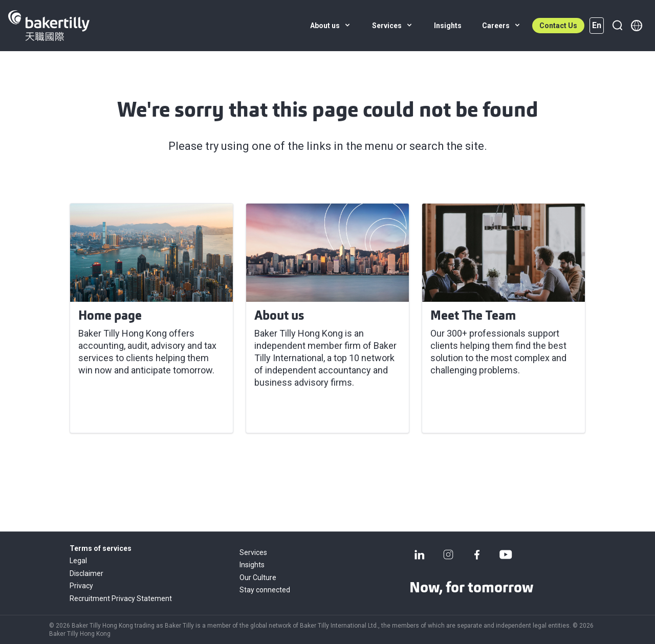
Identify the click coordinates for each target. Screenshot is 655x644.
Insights (252, 565)
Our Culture (258, 578)
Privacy (81, 586)
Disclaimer (86, 573)
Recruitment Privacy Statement (121, 598)
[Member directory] (637, 26)
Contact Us (558, 26)
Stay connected (265, 590)
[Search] (617, 26)
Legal (78, 561)
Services (253, 552)
